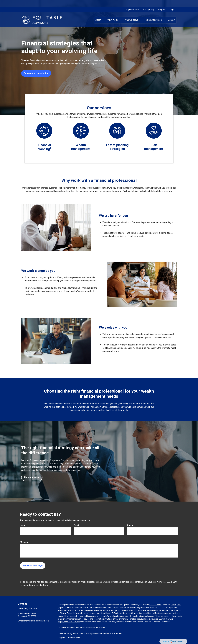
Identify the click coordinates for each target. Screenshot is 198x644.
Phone (130, 525)
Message (24, 542)
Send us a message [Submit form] (33, 566)
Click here (62, 627)
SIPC (179, 605)
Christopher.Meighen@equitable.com (34, 621)
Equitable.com (133, 3)
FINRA (173, 605)
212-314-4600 (155, 605)
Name (23, 525)
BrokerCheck (117, 633)
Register (162, 3)
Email (76, 525)
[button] (98, 13)
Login (172, 3)
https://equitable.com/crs (69, 622)
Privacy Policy (148, 3)
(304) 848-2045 (30, 609)
